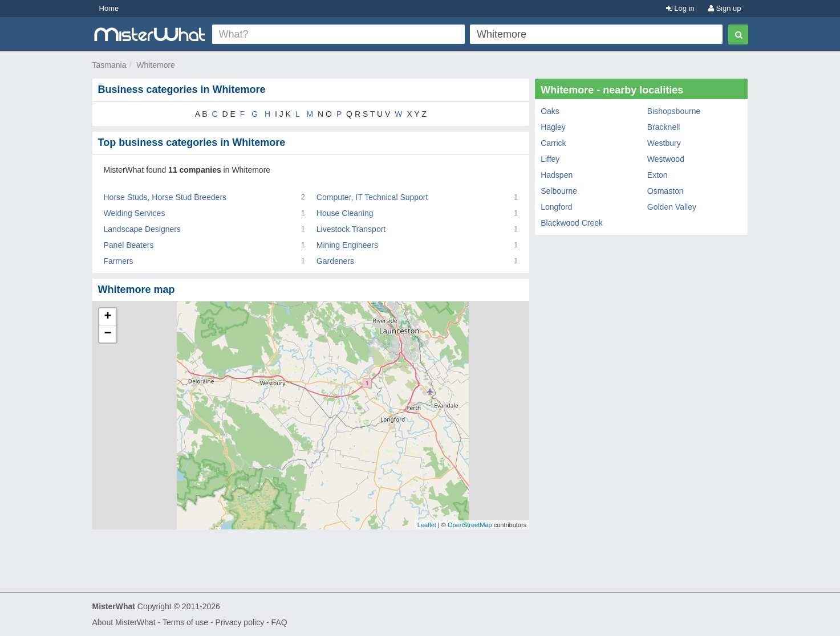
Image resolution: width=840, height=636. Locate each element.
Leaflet (427, 525)
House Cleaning (345, 213)
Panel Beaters (129, 245)
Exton (658, 175)
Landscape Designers (142, 229)
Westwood (666, 159)
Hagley (553, 127)
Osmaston (665, 191)
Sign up (725, 8)
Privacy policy (240, 622)
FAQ (279, 622)
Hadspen (557, 175)
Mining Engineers (347, 245)
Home (109, 8)
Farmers (119, 261)
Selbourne (559, 191)
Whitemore (156, 65)
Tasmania (109, 65)
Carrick (553, 143)
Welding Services (135, 213)
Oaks (550, 111)
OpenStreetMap (470, 525)
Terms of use (185, 622)
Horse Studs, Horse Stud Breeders (165, 197)
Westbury (664, 143)
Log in (680, 8)
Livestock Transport (351, 229)
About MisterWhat (124, 622)
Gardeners (335, 261)
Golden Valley (672, 207)
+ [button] (107, 317)
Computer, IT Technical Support (372, 197)
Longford (556, 207)
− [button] (107, 334)
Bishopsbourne (674, 111)
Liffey (550, 159)
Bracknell (664, 127)
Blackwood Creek (572, 223)
